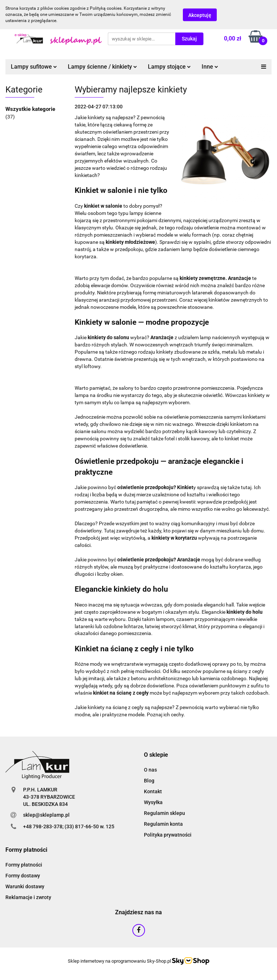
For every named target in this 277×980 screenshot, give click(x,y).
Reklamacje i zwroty (28, 897)
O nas (150, 770)
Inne (210, 67)
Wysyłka (153, 802)
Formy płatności (24, 865)
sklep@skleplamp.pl (46, 815)
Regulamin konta (163, 824)
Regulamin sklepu (164, 813)
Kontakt (153, 791)
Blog (149, 781)
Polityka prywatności (168, 835)
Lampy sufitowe (34, 67)
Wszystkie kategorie (30, 109)
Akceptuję (200, 15)
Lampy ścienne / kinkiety (102, 67)
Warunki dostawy (25, 886)
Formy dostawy (23, 876)
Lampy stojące (169, 67)
